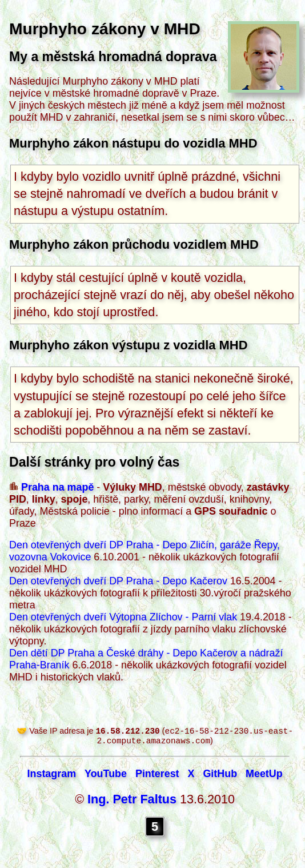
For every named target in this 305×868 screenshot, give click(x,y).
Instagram (52, 776)
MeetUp (264, 776)
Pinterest (157, 776)
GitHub (220, 776)
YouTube (106, 776)
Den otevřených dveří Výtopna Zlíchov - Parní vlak (123, 617)
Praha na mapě (57, 487)
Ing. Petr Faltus (132, 801)
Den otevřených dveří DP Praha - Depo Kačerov (118, 581)
